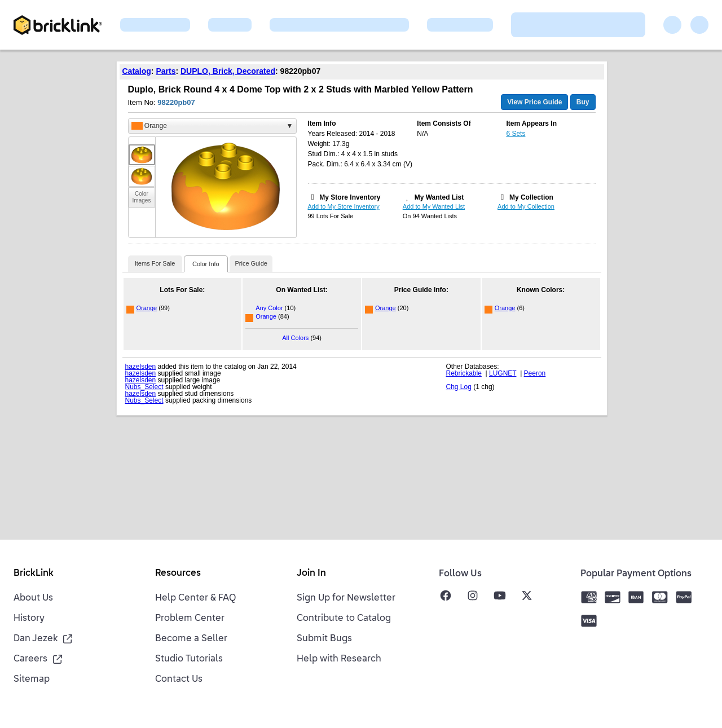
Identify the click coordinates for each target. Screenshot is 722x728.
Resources (178, 573)
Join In (311, 573)
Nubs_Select (144, 387)
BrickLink (34, 573)
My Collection (531, 197)
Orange (147, 308)
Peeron (535, 373)
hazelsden (141, 367)
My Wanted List (439, 197)
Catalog (137, 71)
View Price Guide (534, 102)
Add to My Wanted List (434, 206)
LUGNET (503, 373)
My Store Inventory (350, 197)
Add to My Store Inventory (344, 206)
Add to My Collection (526, 206)
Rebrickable (464, 373)
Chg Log (459, 387)
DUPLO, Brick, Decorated (228, 71)
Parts (166, 71)
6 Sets (516, 134)
